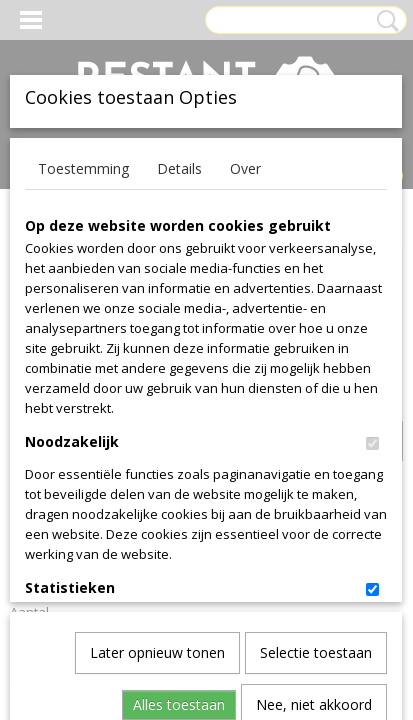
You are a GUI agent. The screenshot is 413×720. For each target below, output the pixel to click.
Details (179, 168)
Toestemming (83, 168)
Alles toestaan (179, 485)
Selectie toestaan (316, 433)
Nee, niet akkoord (314, 485)
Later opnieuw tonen (157, 433)
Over (245, 168)
